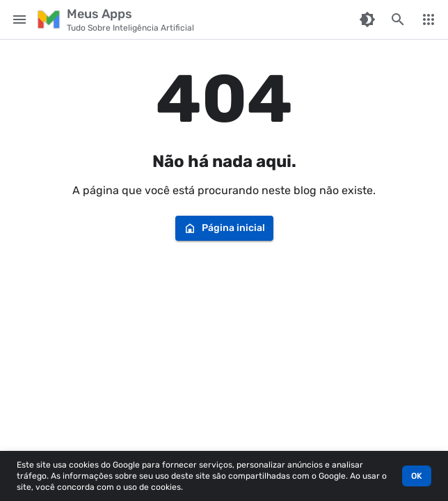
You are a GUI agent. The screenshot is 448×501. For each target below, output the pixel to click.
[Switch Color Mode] (367, 19)
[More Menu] (429, 19)
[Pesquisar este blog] (398, 19)
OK (417, 476)
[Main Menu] (19, 19)
